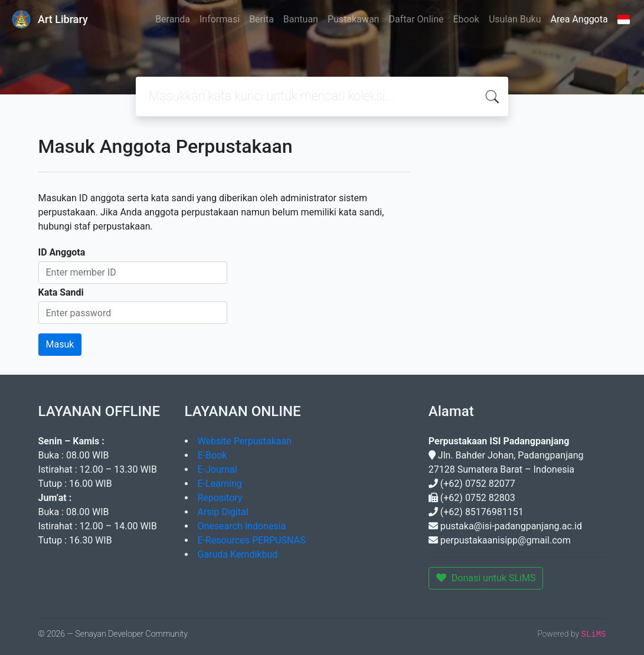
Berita (261, 19)
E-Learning (220, 484)
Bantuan (301, 19)
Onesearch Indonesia (242, 526)
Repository (220, 498)
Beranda (173, 19)
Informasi (220, 19)
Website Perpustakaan (245, 441)
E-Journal (218, 469)
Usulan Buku (515, 19)
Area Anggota (579, 19)
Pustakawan (353, 19)
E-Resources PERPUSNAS (252, 540)
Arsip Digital (223, 512)
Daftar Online (416, 19)
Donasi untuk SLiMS (486, 578)
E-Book (213, 455)
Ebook (466, 19)
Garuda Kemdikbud (238, 554)
